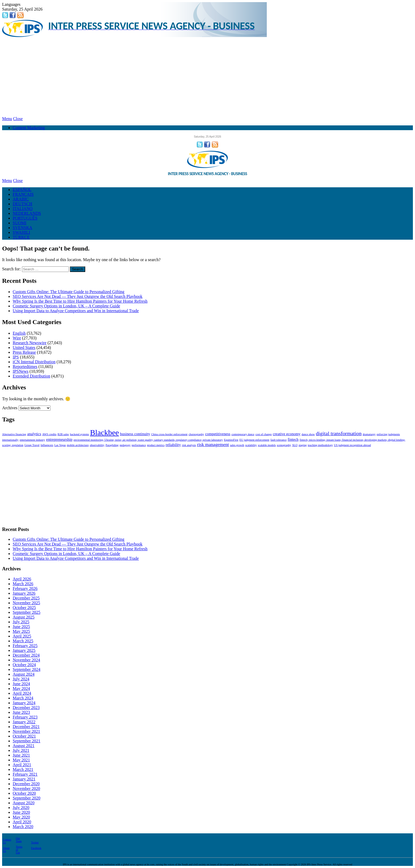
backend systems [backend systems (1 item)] (79, 434)
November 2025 (26, 603)
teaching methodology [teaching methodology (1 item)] (320, 445)
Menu (7, 119)
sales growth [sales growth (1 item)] (237, 445)
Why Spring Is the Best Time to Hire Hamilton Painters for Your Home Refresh (80, 301)
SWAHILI (21, 232)
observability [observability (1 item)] (97, 445)
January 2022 (24, 722)
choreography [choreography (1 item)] (196, 434)
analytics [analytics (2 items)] (34, 434)
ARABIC (21, 199)
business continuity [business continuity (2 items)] (135, 434)
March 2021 (23, 769)
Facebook (36, 848)
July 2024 (21, 679)
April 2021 (22, 765)
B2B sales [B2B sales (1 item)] (63, 434)
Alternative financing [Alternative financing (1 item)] (14, 434)
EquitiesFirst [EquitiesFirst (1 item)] (231, 440)
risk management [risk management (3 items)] (213, 444)
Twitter (35, 842)
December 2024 (26, 655)
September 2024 (26, 669)
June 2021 (21, 755)
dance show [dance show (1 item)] (308, 434)
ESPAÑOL (22, 190)
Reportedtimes (25, 367)
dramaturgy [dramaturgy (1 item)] (369, 434)
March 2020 (23, 827)
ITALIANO (23, 209)
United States (24, 347)
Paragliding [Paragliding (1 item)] (112, 445)
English (19, 333)
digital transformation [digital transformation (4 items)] (339, 433)
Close (18, 119)
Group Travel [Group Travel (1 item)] (32, 445)
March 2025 (23, 641)
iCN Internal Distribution (34, 362)
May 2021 (21, 760)
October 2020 (24, 793)
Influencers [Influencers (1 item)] (47, 445)
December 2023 (26, 708)
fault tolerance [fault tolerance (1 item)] (279, 440)
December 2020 (26, 784)
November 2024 (26, 660)
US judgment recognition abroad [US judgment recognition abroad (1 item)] (352, 445)
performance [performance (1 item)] (139, 445)
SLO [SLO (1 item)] (295, 445)
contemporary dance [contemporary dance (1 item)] (243, 434)
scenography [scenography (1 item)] (284, 445)
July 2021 (21, 750)
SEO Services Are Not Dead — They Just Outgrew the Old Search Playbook (78, 296)
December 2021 (26, 727)
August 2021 (24, 746)
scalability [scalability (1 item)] (251, 445)
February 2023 (25, 717)
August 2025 (24, 617)
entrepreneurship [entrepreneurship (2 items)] (59, 439)
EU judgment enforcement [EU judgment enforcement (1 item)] (254, 440)
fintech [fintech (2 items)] (293, 439)
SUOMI (20, 223)
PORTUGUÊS (25, 218)
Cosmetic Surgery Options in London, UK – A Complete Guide (66, 306)
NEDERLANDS (27, 213)
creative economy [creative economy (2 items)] (287, 434)
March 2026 (23, 584)
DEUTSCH (22, 204)
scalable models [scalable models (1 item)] (267, 445)
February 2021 (25, 774)
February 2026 (25, 588)
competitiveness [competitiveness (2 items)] (218, 434)
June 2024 (21, 684)
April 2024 (22, 693)
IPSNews (21, 371)
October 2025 (24, 608)
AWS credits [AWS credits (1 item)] (49, 434)
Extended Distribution (31, 376)
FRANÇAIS (23, 194)
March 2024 (23, 698)
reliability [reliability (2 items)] (173, 445)
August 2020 (24, 803)
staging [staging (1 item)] (303, 445)
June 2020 (21, 812)
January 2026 (24, 593)
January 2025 (24, 650)
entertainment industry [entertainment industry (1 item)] (32, 440)
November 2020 (26, 789)
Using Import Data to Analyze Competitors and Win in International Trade (76, 311)
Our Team (19, 840)
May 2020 (21, 817)
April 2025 (22, 636)
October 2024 (24, 665)
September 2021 (26, 741)
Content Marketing (29, 128)
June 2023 (21, 712)
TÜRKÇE (21, 237)
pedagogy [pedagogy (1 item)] (125, 445)
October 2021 (24, 736)
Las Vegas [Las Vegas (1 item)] (60, 445)
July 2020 (21, 808)
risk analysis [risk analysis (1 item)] (189, 445)
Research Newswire (30, 343)
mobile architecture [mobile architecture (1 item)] (78, 445)
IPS (16, 357)
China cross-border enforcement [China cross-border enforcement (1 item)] (169, 434)
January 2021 (24, 779)
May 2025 (21, 631)
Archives (10, 408)
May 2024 (21, 689)
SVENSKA (22, 228)
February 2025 (25, 646)
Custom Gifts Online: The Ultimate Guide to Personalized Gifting (69, 292)
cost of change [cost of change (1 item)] (264, 434)
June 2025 (21, 627)
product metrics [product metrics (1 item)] (156, 445)
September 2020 (26, 798)
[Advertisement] (207, 77)
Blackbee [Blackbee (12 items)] (104, 433)
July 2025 (21, 622)
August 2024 (24, 674)
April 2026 (22, 579)
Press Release (24, 352)
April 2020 (22, 822)
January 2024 (24, 703)
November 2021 (26, 731)
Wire (17, 338)
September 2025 (26, 612)
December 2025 (26, 598)
